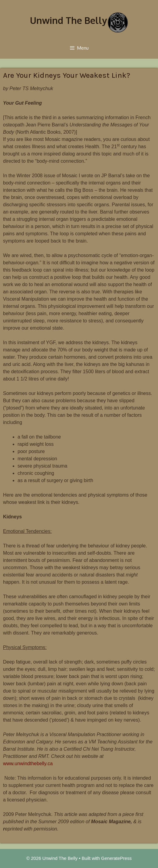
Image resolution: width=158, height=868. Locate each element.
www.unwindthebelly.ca (28, 764)
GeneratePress (116, 858)
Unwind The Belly (68, 20)
